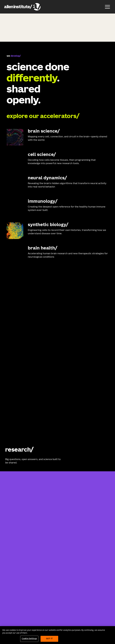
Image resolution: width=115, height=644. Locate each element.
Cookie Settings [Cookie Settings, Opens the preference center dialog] (29, 639)
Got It (49, 639)
